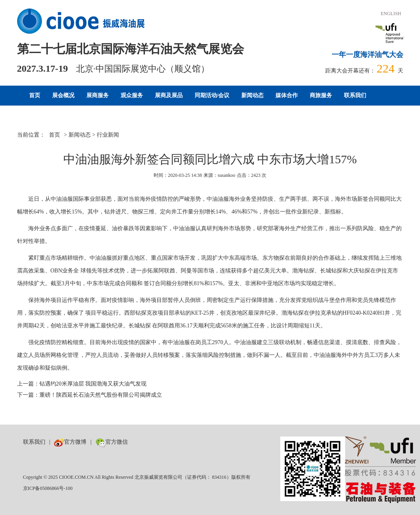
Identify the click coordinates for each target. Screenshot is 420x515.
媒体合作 (287, 95)
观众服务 (132, 95)
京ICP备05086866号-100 (48, 488)
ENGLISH (391, 14)
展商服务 (98, 95)
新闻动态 (252, 95)
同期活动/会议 (212, 95)
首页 (35, 95)
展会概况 (63, 95)
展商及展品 (169, 95)
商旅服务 (321, 95)
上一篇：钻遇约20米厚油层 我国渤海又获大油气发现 (82, 384)
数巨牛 (140, 442)
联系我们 (355, 95)
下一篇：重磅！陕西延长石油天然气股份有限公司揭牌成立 (90, 395)
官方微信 (112, 442)
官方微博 (70, 442)
